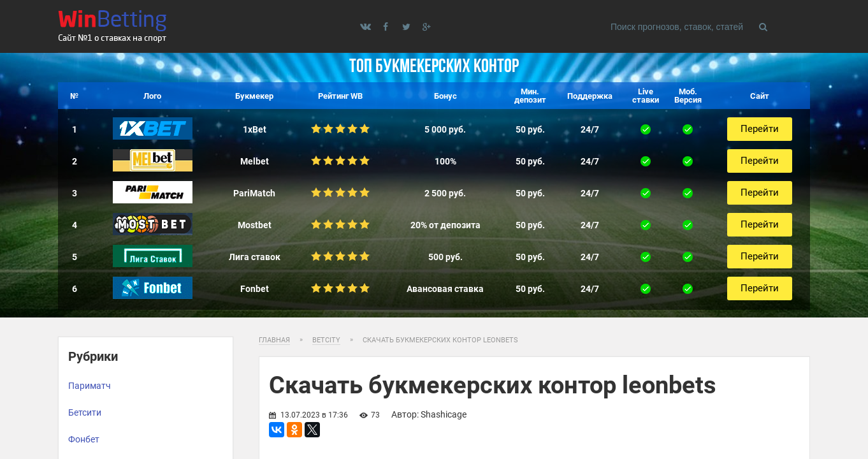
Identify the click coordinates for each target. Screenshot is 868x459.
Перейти (760, 129)
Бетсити (85, 412)
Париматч (90, 386)
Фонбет (84, 439)
